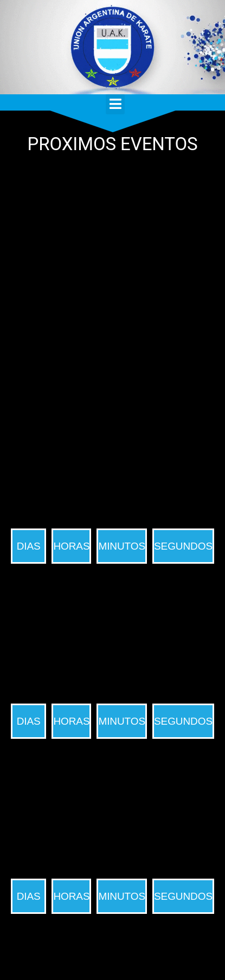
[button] (115, 104)
